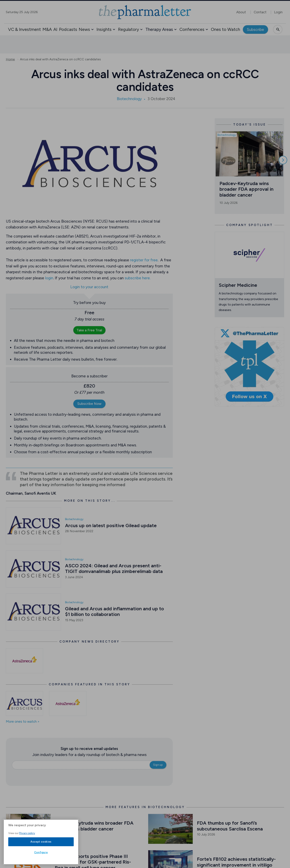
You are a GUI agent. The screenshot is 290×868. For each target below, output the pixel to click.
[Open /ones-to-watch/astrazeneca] (68, 704)
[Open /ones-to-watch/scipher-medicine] (250, 255)
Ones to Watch (225, 29)
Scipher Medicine (238, 285)
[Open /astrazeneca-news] (24, 661)
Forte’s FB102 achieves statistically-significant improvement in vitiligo (236, 862)
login (49, 278)
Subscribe (255, 30)
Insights (104, 29)
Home (10, 59)
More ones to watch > (23, 722)
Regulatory (128, 29)
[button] (92, 29)
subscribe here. (138, 278)
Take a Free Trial (89, 330)
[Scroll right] (283, 160)
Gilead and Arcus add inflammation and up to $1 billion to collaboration (115, 611)
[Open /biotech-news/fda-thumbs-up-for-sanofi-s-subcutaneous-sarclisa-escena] (170, 829)
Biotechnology (129, 99)
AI (55, 29)
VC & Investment (24, 29)
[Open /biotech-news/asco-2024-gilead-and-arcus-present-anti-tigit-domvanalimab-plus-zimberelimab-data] (33, 569)
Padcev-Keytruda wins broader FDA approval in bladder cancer (247, 189)
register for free (144, 260)
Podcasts (68, 29)
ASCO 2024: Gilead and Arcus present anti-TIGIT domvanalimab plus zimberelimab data (114, 569)
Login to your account (89, 287)
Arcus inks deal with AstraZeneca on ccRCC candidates (60, 59)
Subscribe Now (89, 404)
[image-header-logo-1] (145, 12)
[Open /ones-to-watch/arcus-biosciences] (24, 704)
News (84, 29)
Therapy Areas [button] (159, 29)
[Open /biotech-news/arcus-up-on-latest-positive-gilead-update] (33, 526)
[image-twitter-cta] (250, 367)
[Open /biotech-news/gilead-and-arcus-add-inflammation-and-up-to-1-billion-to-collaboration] (33, 612)
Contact (260, 12)
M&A (47, 29)
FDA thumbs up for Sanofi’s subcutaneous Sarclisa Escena (230, 826)
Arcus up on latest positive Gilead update (111, 525)
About (241, 12)
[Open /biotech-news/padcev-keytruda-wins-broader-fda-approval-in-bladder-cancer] (28, 829)
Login (278, 12)
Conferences (192, 29)
